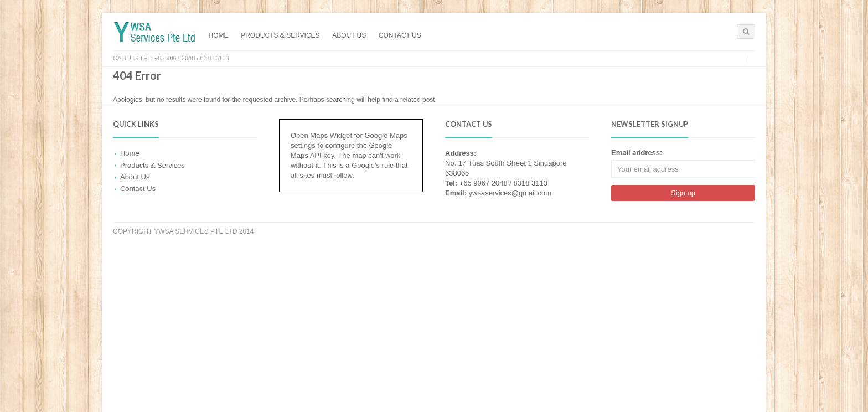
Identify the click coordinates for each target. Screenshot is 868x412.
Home (219, 35)
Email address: (637, 153)
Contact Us (400, 35)
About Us (349, 35)
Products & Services (280, 35)
